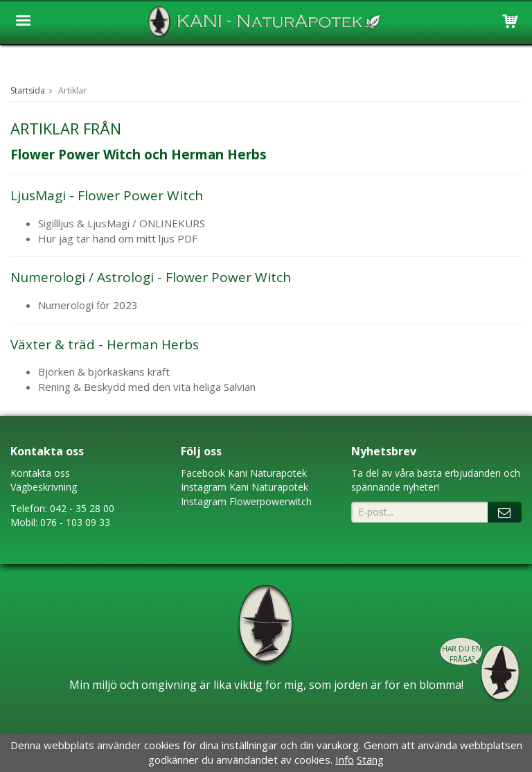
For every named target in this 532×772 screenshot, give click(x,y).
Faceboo (201, 473)
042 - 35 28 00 (82, 508)
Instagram (204, 487)
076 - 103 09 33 (75, 522)
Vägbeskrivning (44, 487)
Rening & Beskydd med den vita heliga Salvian (148, 387)
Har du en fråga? (462, 654)
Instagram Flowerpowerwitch (246, 501)
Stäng (370, 760)
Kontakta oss (40, 473)
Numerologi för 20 (82, 305)
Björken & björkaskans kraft (104, 371)
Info (345, 760)
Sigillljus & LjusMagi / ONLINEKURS (122, 223)
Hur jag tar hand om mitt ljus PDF (118, 238)
